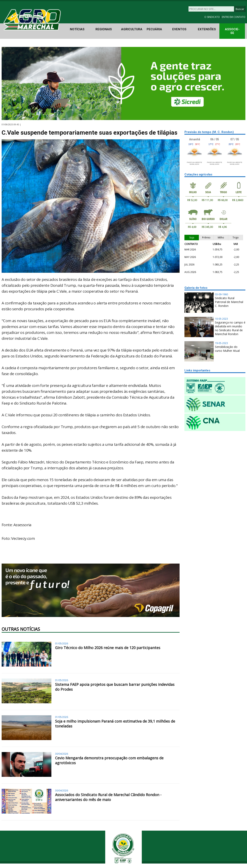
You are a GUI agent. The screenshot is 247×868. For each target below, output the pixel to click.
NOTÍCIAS (77, 29)
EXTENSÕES (207, 29)
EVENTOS (179, 29)
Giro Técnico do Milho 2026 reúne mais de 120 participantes (108, 648)
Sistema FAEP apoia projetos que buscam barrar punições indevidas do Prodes (115, 687)
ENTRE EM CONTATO (234, 17)
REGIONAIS (104, 29)
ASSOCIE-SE (232, 31)
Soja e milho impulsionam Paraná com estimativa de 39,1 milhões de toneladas (115, 724)
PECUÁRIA (154, 29)
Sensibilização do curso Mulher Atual (227, 349)
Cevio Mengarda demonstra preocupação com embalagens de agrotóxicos (109, 760)
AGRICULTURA (132, 29)
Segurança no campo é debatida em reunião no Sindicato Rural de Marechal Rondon (230, 328)
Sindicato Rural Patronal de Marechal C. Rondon (229, 302)
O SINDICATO (212, 17)
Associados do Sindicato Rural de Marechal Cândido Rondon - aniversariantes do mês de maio (108, 797)
